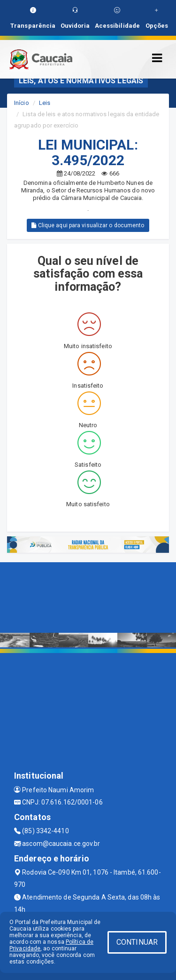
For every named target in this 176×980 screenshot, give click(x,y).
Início (22, 103)
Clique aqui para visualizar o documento (88, 225)
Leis (45, 103)
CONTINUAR (137, 942)
